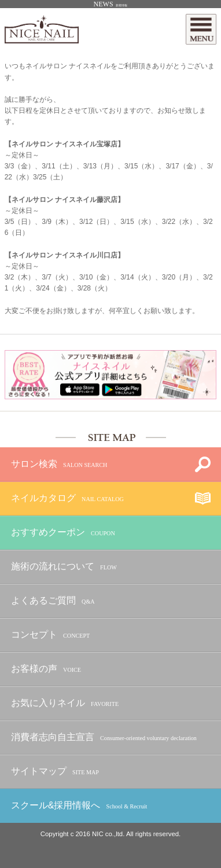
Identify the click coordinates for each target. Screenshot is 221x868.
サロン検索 (59, 464)
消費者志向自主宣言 (104, 738)
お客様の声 (46, 669)
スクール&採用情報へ (79, 806)
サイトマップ (55, 772)
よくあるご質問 (53, 601)
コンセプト (50, 635)
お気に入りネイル (65, 703)
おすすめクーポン (63, 533)
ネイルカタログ (67, 499)
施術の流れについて (64, 567)
